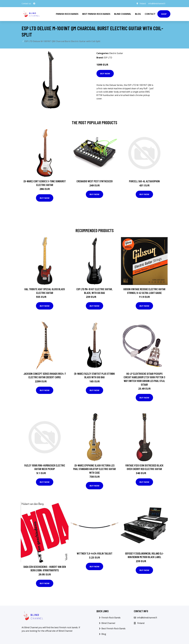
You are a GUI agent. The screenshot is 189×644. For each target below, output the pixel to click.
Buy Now (105, 73)
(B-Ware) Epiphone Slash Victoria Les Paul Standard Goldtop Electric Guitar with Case (94, 469)
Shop (164, 14)
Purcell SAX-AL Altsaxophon (144, 181)
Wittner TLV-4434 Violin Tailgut (95, 553)
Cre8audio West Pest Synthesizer (95, 181)
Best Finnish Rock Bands (96, 14)
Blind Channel (123, 14)
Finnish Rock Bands (67, 14)
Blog (138, 14)
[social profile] (34, 4)
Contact (150, 14)
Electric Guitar (116, 53)
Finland (143, 3)
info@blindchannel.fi (157, 3)
